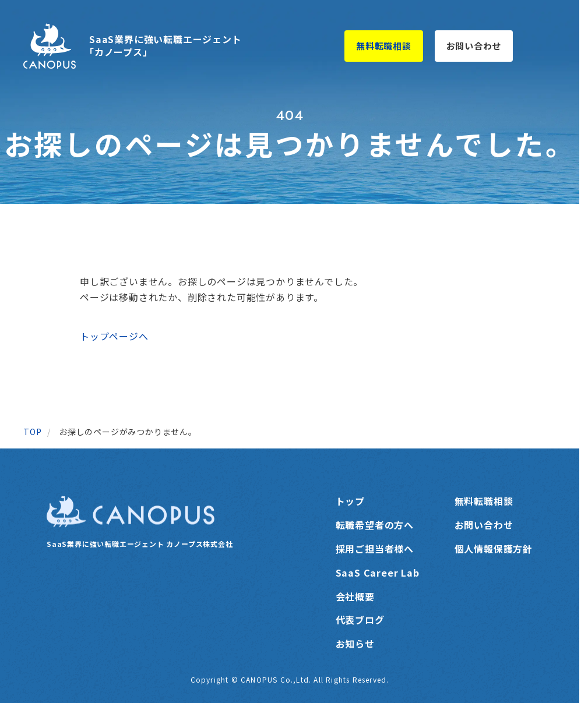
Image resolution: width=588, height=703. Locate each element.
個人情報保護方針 (494, 549)
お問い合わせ (474, 46)
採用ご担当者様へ (375, 549)
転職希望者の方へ (375, 525)
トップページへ (114, 336)
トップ (350, 501)
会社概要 (355, 596)
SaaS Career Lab (378, 573)
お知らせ (355, 644)
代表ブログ (360, 620)
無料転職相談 (384, 46)
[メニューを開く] (543, 46)
